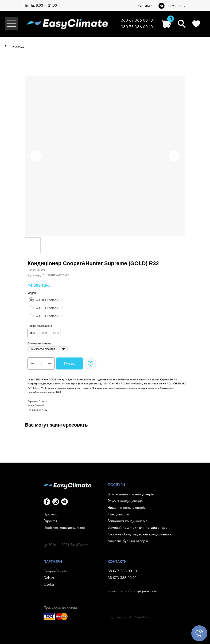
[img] (162, 6)
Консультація (118, 514)
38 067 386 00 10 (122, 571)
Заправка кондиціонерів (128, 521)
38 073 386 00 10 (122, 578)
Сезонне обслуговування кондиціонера (139, 534)
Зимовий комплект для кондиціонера (138, 527)
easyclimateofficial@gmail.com (132, 591)
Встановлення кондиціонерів (131, 494)
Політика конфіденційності (65, 527)
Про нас (50, 514)
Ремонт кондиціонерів (125, 501)
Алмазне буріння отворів (128, 541)
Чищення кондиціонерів (127, 507)
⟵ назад (14, 46)
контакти (145, 5)
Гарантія (50, 521)
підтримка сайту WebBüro (129, 617)
